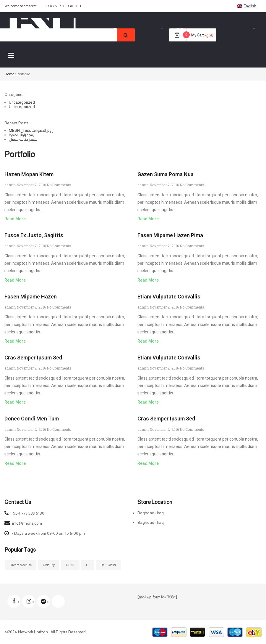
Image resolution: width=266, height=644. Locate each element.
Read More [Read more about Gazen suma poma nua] (148, 219)
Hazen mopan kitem (29, 174)
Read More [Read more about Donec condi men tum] (15, 463)
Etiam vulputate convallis (169, 297)
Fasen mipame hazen (31, 297)
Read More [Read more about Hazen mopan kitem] (15, 219)
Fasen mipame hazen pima (170, 235)
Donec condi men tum (32, 419)
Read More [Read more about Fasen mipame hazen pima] (148, 280)
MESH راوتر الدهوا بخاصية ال (31, 130)
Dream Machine (21, 565)
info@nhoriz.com (27, 523)
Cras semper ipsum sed (33, 358)
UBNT (70, 565)
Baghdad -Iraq (151, 513)
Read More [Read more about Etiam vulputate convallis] (148, 341)
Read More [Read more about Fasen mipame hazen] (15, 341)
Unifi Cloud (108, 565)
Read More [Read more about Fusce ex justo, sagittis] (15, 280)
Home (9, 74)
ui (88, 565)
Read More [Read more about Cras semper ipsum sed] (15, 402)
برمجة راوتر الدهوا (22, 135)
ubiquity (49, 565)
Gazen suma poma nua (166, 174)
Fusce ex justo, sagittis (34, 235)
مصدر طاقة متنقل (23, 139)
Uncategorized (22, 102)
